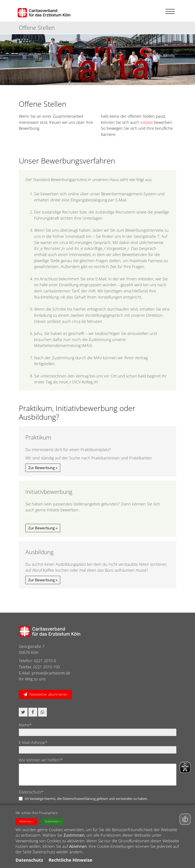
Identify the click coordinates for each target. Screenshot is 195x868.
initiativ (147, 122)
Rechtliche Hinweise (70, 860)
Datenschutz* (31, 792)
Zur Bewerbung (41, 468)
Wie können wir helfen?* (41, 760)
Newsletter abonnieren (48, 694)
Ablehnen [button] (25, 821)
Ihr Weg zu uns (32, 679)
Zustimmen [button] (52, 821)
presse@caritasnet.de (51, 673)
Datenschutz (29, 860)
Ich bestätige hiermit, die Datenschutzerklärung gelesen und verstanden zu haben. (86, 799)
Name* (25, 725)
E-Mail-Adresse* (33, 742)
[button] (23, 712)
